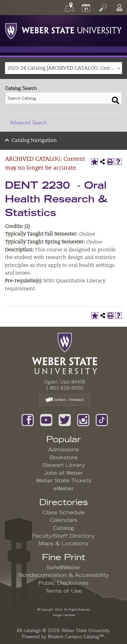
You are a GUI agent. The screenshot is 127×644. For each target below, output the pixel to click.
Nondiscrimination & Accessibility (64, 575)
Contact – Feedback (65, 400)
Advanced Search (28, 122)
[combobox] (63, 68)
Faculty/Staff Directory (63, 536)
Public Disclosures (63, 583)
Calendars (64, 520)
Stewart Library (64, 465)
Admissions (63, 450)
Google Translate (63, 615)
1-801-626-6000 (65, 388)
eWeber (64, 489)
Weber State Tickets (64, 481)
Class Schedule (64, 513)
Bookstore (64, 458)
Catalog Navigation (34, 141)
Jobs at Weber (63, 473)
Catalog (64, 528)
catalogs (32, 630)
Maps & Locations (63, 544)
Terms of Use (63, 591)
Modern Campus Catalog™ (76, 636)
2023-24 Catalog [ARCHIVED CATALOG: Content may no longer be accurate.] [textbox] (65, 68)
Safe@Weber (63, 568)
